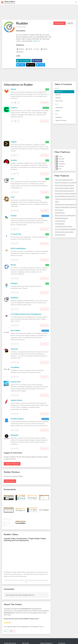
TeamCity (14, 349)
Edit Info (70, 23)
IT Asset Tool (16, 234)
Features (58, 98)
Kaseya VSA (16, 382)
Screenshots (59, 108)
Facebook (38, 61)
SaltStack (14, 298)
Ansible (14, 160)
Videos (58, 111)
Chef (12, 197)
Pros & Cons (59, 101)
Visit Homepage (24, 61)
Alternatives (59, 92)
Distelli (14, 216)
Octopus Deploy (17, 419)
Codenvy (14, 108)
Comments (59, 117)
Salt (12, 179)
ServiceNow (16, 330)
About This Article (61, 120)
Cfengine (14, 283)
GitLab (13, 89)
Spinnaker (15, 435)
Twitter (22, 65)
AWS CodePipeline (18, 248)
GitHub (32, 65)
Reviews (58, 95)
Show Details (45, 103)
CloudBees (15, 367)
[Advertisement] (39, 13)
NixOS (13, 265)
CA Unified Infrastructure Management (26, 314)
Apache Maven (16, 400)
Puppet (14, 142)
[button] (76, 2)
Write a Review (60, 23)
